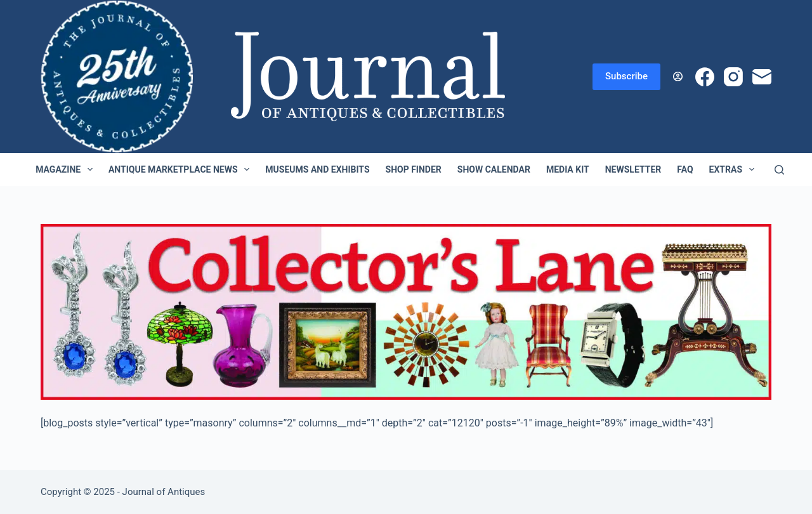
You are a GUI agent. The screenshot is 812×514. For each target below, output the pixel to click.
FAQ (685, 169)
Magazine (67, 169)
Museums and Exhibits (317, 169)
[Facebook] (705, 77)
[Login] (678, 76)
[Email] (762, 77)
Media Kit (568, 169)
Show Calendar (494, 169)
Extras (734, 169)
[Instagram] (733, 77)
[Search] (779, 170)
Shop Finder (414, 169)
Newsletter (633, 169)
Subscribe (626, 76)
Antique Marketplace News (181, 169)
